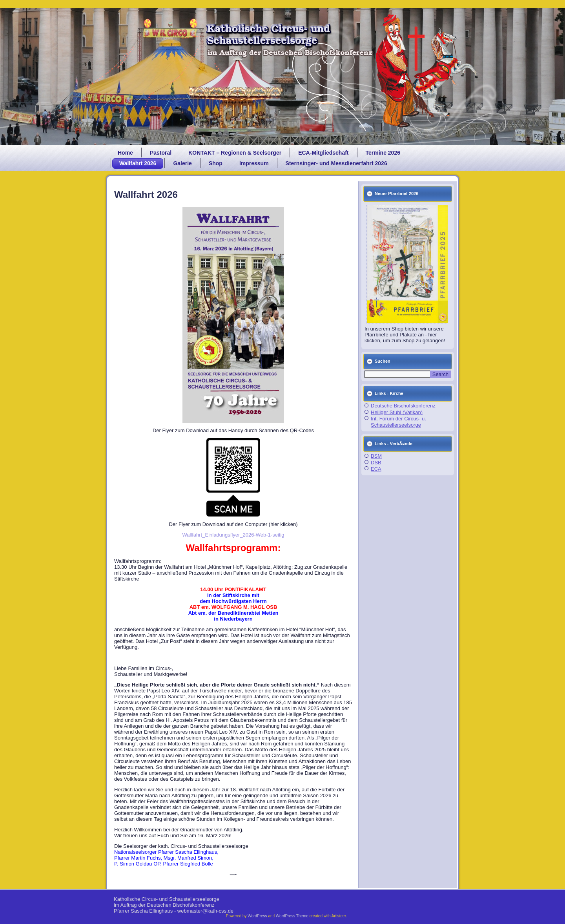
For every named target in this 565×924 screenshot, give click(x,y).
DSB (376, 463)
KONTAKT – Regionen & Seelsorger (235, 153)
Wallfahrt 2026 (138, 163)
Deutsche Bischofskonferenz (403, 406)
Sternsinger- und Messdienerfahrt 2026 (336, 163)
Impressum (254, 163)
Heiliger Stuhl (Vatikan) (397, 412)
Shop (216, 163)
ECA (376, 469)
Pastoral (161, 153)
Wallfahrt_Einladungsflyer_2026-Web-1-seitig (233, 535)
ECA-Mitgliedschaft (323, 153)
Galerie (182, 163)
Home (125, 153)
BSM (376, 456)
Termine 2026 (383, 153)
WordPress (257, 916)
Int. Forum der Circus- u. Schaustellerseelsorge (398, 422)
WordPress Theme (292, 916)
